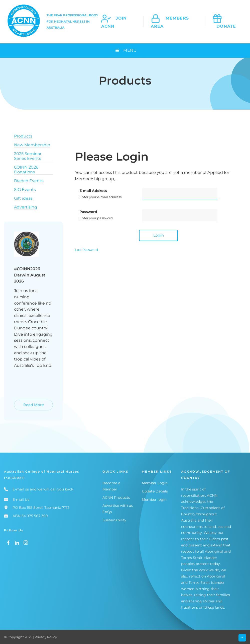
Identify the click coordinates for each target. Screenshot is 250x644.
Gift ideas (23, 198)
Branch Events (29, 181)
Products (23, 136)
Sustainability (114, 520)
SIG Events (25, 190)
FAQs (107, 512)
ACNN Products (116, 497)
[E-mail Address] (180, 194)
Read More (25, 403)
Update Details (155, 491)
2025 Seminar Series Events (28, 156)
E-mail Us (21, 499)
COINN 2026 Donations (26, 170)
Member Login (155, 483)
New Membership (32, 145)
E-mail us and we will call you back (43, 489)
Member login (154, 499)
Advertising (26, 207)
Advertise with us (118, 506)
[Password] (180, 215)
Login (159, 235)
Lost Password (86, 250)
